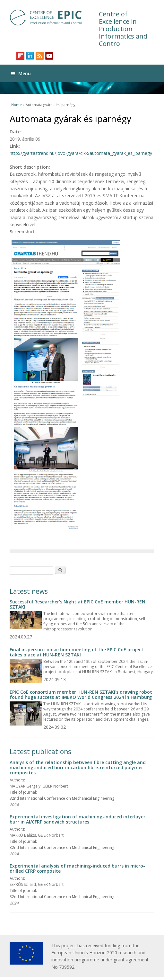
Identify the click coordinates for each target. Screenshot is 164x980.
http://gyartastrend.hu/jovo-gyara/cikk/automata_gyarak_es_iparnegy (81, 153)
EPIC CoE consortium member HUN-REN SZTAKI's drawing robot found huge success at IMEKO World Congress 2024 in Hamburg (81, 695)
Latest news (29, 591)
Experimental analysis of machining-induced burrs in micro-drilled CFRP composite (77, 868)
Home (17, 105)
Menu (21, 73)
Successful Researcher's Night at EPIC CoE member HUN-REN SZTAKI (78, 604)
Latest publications (40, 752)
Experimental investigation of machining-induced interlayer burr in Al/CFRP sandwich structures (78, 819)
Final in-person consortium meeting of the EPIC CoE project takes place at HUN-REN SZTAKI (77, 652)
